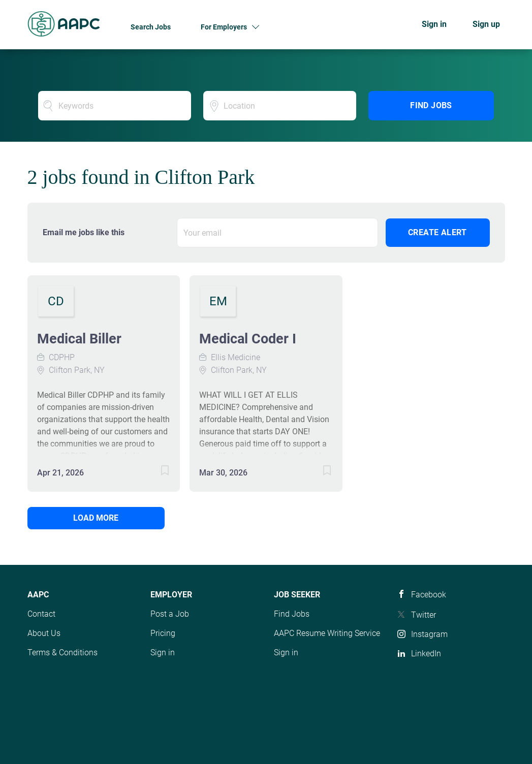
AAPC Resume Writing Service (327, 633)
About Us (44, 633)
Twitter (424, 615)
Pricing (163, 633)
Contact (41, 614)
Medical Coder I (248, 339)
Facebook (429, 595)
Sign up (486, 24)
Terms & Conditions (62, 652)
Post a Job (170, 614)
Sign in (434, 24)
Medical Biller (79, 339)
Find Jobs (431, 105)
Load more (96, 518)
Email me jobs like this (84, 232)
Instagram (429, 634)
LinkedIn (426, 654)
